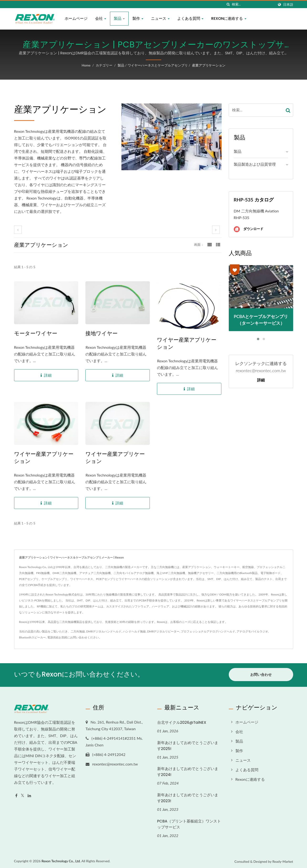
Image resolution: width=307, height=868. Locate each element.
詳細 (261, 380)
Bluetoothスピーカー (32, 637)
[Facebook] (16, 795)
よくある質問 (190, 18)
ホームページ (76, 18)
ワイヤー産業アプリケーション (187, 344)
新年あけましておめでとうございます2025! (188, 745)
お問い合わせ (79, 637)
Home (86, 65)
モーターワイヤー (36, 334)
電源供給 (53, 637)
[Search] (253, 4)
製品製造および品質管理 (255, 164)
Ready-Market (283, 860)
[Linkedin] (29, 795)
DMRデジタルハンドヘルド (104, 631)
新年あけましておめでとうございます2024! (188, 771)
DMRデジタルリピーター (163, 631)
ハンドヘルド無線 (134, 631)
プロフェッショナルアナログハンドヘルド (208, 631)
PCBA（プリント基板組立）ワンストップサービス (189, 823)
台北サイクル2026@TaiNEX (182, 722)
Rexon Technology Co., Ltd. (61, 860)
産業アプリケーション (209, 65)
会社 (101, 18)
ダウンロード (249, 229)
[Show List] (218, 244)
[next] (216, 230)
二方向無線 (78, 631)
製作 (138, 18)
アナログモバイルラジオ (252, 631)
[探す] (228, 4)
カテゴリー (104, 65)
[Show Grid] (210, 244)
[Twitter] (23, 795)
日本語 (288, 5)
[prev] (18, 230)
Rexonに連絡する (229, 18)
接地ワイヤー (101, 334)
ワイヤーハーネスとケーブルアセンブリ (158, 65)
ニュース (160, 18)
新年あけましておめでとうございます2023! (188, 797)
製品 (119, 18)
